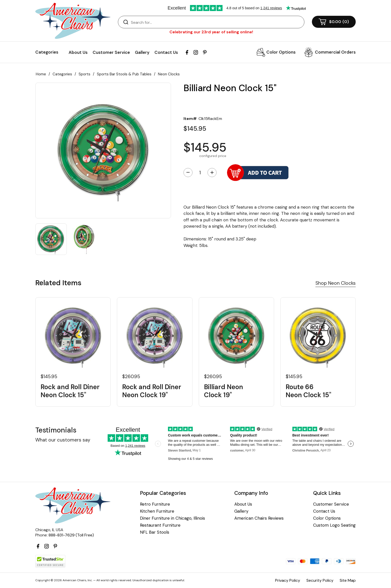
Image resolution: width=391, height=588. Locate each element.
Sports (84, 74)
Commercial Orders (335, 52)
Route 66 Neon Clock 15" (308, 391)
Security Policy (320, 580)
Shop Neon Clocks (336, 283)
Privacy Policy (288, 580)
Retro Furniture (155, 504)
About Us (78, 52)
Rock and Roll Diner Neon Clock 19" (152, 391)
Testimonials (56, 430)
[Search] (216, 22)
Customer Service (111, 52)
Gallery (142, 52)
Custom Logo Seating (334, 525)
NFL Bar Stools (155, 532)
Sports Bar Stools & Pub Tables (124, 74)
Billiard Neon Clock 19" (224, 391)
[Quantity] (200, 173)
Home (41, 74)
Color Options (281, 52)
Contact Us (166, 52)
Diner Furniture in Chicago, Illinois (172, 518)
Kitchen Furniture (157, 511)
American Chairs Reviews (259, 518)
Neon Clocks (169, 74)
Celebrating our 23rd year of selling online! (211, 32)
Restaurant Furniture (160, 525)
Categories (62, 74)
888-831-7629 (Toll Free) (71, 535)
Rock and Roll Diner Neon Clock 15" (70, 391)
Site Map (348, 580)
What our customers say (63, 440)
